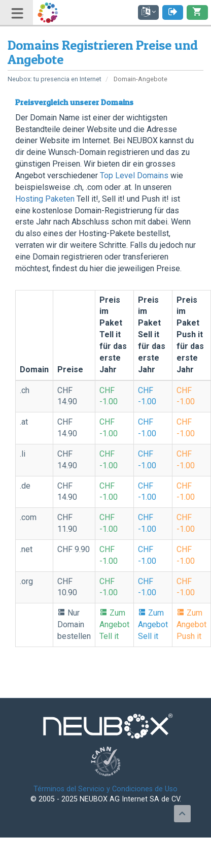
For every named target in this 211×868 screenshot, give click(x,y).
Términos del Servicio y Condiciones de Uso (105, 789)
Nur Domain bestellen (74, 624)
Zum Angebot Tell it (114, 624)
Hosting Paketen (45, 199)
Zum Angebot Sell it (153, 624)
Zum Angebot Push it (191, 624)
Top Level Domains (134, 175)
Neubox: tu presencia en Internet (55, 79)
